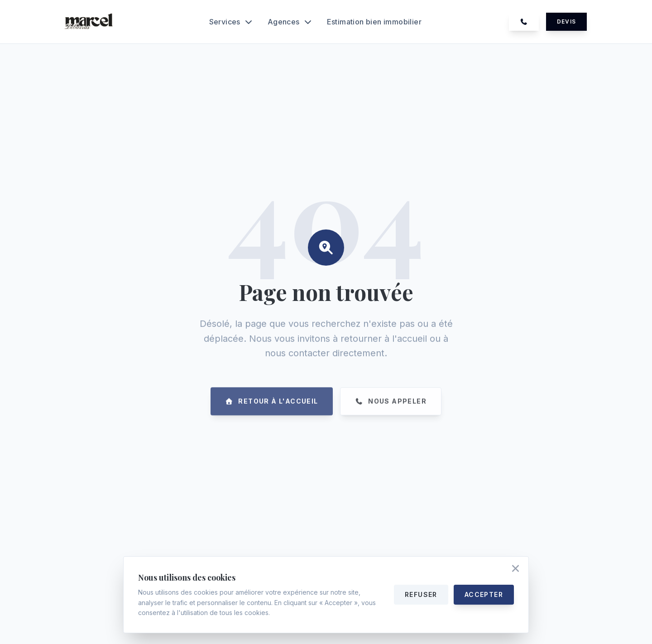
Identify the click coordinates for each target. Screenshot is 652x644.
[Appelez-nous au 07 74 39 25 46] (524, 22)
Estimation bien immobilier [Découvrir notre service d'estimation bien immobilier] (374, 22)
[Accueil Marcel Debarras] (90, 22)
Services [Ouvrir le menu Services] (231, 22)
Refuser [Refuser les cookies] (421, 594)
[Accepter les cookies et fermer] (515, 569)
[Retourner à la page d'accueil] (272, 414)
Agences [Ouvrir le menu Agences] (290, 22)
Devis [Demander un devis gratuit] (566, 21)
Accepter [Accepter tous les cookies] (484, 594)
